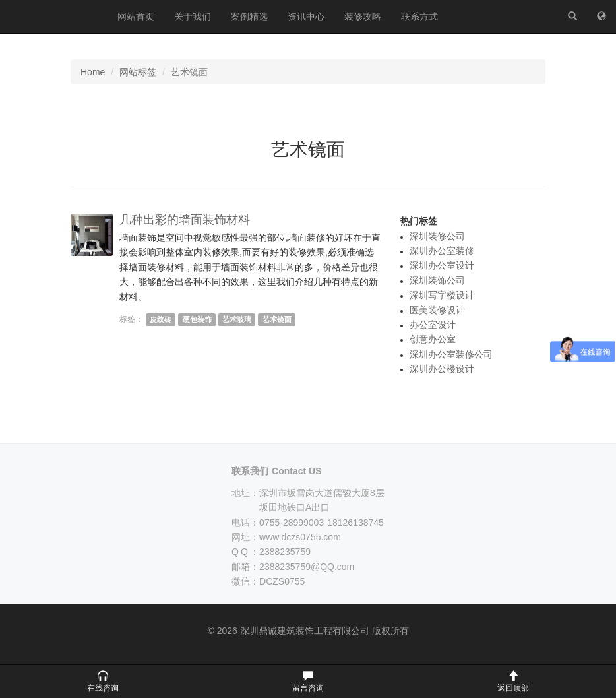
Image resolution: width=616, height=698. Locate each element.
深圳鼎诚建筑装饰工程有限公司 (54, 16)
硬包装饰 (197, 319)
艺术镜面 (277, 319)
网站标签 (138, 72)
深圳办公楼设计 (442, 369)
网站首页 (136, 16)
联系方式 (419, 16)
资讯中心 (306, 16)
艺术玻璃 (237, 319)
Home (93, 72)
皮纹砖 (161, 319)
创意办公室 (433, 339)
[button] (103, 682)
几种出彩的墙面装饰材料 (185, 220)
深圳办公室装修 (442, 251)
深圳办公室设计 (442, 265)
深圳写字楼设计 (442, 295)
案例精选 (249, 16)
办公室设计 (433, 325)
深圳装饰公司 (437, 280)
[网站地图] (601, 16)
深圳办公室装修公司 (451, 354)
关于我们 (193, 16)
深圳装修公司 (437, 236)
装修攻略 (363, 16)
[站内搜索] (572, 16)
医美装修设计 (437, 310)
